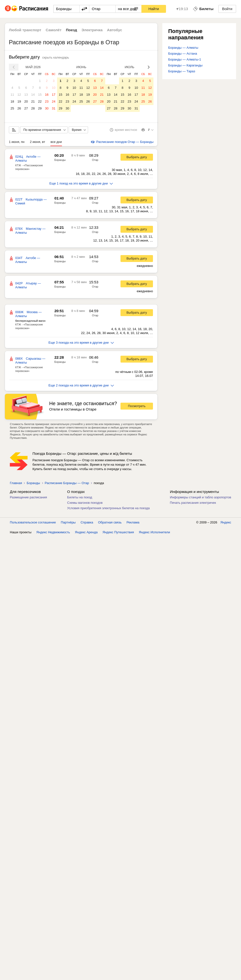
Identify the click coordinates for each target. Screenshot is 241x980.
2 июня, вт (38, 142)
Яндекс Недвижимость (53, 532)
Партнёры (68, 522)
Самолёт (54, 30)
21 (33, 101)
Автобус (115, 30)
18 (12, 101)
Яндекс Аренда (86, 532)
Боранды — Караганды (185, 65)
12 (19, 95)
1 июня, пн (17, 142)
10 (54, 88)
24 (54, 101)
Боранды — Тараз (182, 71)
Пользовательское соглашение (33, 522)
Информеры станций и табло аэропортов (201, 497)
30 (47, 108)
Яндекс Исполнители (155, 532)
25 (12, 108)
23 (47, 101)
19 (19, 101)
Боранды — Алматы (183, 48)
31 (54, 108)
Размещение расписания (28, 497)
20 (26, 101)
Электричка (92, 30)
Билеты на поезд (80, 497)
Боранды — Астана (183, 54)
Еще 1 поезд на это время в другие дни (81, 183)
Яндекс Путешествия (118, 532)
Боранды (60, 160)
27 (26, 108)
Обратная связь (110, 522)
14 (33, 95)
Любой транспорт (25, 30)
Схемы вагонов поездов (85, 503)
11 (12, 95)
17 (54, 95)
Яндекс (226, 522)
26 (19, 108)
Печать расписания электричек (193, 503)
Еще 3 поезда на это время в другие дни (81, 343)
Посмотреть (137, 406)
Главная (16, 483)
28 (33, 108)
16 (47, 95)
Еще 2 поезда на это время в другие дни (81, 385)
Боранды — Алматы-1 (185, 59)
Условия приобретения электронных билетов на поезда (108, 508)
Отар (95, 160)
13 (26, 95)
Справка (87, 522)
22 (40, 101)
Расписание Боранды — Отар (67, 483)
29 (40, 108)
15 (40, 95)
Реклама (133, 522)
